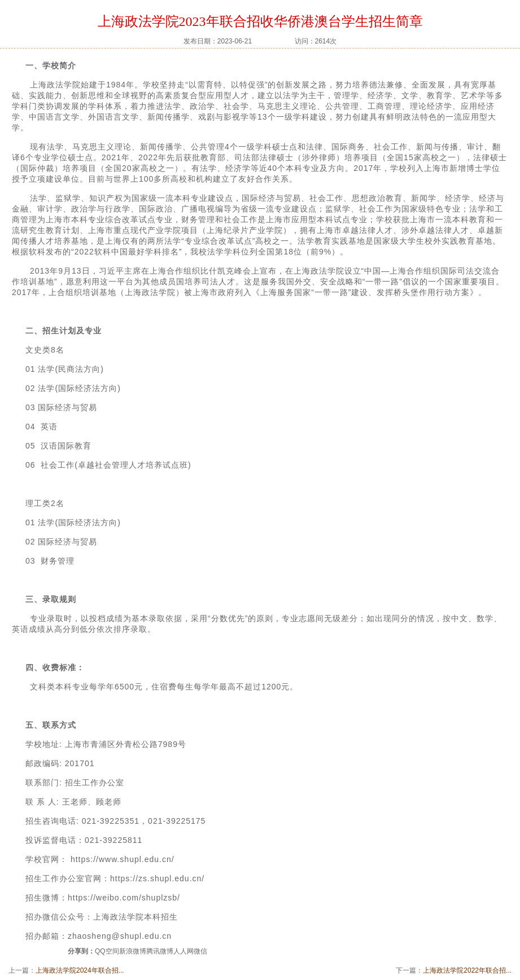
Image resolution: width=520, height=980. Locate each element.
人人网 (183, 951)
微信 (200, 951)
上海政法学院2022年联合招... (467, 970)
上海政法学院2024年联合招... (80, 970)
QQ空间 (107, 951)
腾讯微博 (160, 951)
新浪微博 (133, 951)
